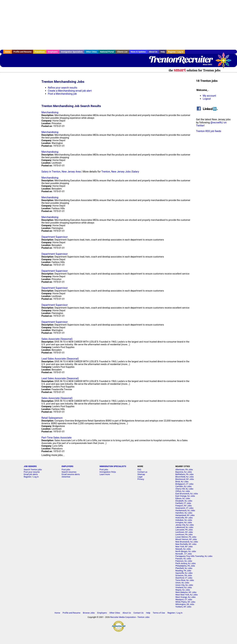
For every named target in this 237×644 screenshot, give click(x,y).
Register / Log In (176, 52)
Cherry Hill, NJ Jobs (184, 489)
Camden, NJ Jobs (183, 486)
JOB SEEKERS (30, 466)
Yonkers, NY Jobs (183, 607)
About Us (153, 52)
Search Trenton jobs (33, 470)
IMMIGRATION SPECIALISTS (113, 466)
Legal (140, 477)
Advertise (66, 477)
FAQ (139, 470)
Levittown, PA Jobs (184, 535)
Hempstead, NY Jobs (185, 515)
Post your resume (32, 472)
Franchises (40, 52)
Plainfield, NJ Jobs (184, 568)
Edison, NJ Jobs (183, 498)
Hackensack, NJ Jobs (185, 510)
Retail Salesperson (52, 418)
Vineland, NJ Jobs (184, 587)
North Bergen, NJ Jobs (186, 551)
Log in (36, 477)
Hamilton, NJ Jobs (184, 513)
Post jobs (66, 470)
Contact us (142, 472)
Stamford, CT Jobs (184, 578)
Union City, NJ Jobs (184, 585)
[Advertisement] (119, 25)
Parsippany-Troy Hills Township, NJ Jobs (194, 556)
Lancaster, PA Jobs (184, 530)
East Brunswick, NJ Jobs (187, 494)
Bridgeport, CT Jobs (184, 484)
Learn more (105, 474)
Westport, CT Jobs (184, 599)
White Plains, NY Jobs (185, 602)
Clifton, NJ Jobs (183, 491)
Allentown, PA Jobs (184, 470)
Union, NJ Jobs (182, 583)
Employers (53, 52)
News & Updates (138, 52)
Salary (136, 172)
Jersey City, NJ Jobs (185, 525)
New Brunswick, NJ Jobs (187, 542)
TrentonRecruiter (181, 59)
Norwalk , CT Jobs (184, 554)
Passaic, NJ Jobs (183, 559)
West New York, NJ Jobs (186, 595)
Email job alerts (31, 474)
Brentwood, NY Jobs (185, 479)
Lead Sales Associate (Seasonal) (60, 359)
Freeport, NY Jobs (183, 506)
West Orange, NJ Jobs (185, 597)
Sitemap (141, 474)
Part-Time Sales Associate (57, 438)
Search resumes (69, 472)
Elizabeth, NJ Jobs (184, 501)
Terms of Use (159, 613)
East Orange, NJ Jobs (185, 496)
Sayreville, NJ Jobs (184, 573)
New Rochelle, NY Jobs (186, 544)
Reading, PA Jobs (183, 571)
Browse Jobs (89, 613)
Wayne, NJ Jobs (183, 590)
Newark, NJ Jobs (183, 549)
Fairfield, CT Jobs (183, 503)
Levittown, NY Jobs (184, 532)
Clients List (122, 52)
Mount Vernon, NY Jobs (186, 539)
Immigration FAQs (108, 472)
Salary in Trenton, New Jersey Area (61, 172)
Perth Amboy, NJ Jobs (185, 563)
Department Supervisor (55, 237)
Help (163, 52)
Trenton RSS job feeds (209, 131)
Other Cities (91, 52)
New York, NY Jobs (184, 547)
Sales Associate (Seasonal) (57, 339)
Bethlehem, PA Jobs (184, 474)
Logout (207, 99)
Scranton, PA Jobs (184, 575)
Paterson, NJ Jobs (184, 561)
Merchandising (50, 112)
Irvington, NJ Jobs (184, 522)
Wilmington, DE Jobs (185, 604)
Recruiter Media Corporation (123, 617)
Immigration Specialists (72, 52)
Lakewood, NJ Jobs (184, 527)
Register (27, 477)
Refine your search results (63, 88)
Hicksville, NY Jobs (184, 518)
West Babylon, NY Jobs (186, 592)
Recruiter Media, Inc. (225, 62)
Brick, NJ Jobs (182, 482)
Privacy (141, 479)
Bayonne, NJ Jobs (183, 472)
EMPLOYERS (68, 466)
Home (8, 52)
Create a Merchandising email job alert (70, 91)
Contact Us (139, 613)
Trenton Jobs (143, 617)
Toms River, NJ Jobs (185, 580)
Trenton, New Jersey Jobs (116, 172)
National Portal (107, 52)
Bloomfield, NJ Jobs (184, 477)
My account (209, 96)
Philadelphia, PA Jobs (185, 566)
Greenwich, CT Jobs (184, 508)
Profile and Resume (23, 52)
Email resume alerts (71, 474)
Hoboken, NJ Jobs (184, 520)
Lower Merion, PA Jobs (186, 537)
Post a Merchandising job (62, 94)
